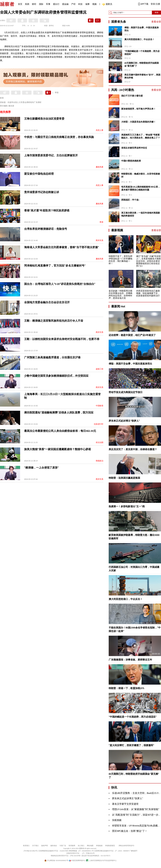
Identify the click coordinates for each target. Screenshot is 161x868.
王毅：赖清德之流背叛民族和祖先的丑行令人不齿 (54, 321)
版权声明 (45, 846)
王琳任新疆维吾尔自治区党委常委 (44, 119)
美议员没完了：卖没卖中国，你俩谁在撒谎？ (133, 449)
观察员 (108, 4)
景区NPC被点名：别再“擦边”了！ (130, 831)
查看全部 (156, 22)
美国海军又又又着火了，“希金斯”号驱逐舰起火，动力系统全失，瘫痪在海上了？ (141, 136)
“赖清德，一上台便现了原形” (41, 468)
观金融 (65, 4)
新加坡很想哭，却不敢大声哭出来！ (138, 109)
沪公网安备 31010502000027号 (56, 860)
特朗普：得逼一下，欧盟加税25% (126, 688)
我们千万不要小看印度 (132, 96)
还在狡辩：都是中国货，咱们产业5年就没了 (132, 335)
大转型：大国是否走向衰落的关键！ (138, 122)
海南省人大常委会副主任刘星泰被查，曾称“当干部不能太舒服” (62, 247)
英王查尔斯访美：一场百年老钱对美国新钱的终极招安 (141, 214)
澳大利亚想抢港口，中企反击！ (139, 39)
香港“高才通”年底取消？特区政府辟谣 (47, 210)
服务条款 (54, 846)
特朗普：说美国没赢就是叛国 (124, 478)
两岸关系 (100, 240)
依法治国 (100, 442)
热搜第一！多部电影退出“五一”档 (127, 506)
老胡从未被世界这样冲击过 (134, 148)
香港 (101, 222)
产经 (73, 4)
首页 (20, 4)
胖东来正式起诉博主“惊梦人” (124, 421)
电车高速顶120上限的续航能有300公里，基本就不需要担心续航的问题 (141, 188)
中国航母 (100, 406)
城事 (87, 4)
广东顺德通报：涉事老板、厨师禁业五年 (130, 660)
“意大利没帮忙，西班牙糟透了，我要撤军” (131, 745)
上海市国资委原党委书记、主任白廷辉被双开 (51, 155)
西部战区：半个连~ (130, 200)
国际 (41, 4)
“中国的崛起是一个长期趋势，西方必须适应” (142, 53)
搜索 (157, 13)
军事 (48, 4)
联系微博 (72, 846)
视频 (94, 4)
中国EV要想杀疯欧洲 (131, 161)
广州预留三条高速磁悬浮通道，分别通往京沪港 (52, 357)
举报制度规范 (110, 846)
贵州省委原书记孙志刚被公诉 (42, 192)
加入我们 (81, 846)
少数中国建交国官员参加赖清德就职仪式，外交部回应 (56, 376)
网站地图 (90, 846)
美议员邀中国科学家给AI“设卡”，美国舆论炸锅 (142, 76)
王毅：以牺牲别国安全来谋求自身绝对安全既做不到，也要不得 (62, 339)
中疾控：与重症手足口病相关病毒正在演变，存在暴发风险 (59, 137)
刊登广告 (63, 846)
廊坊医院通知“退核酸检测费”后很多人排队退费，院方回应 (59, 412)
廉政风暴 (100, 167)
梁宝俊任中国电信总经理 (39, 174)
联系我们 (26, 846)
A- (28, 26)
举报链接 (99, 846)
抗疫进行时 (99, 424)
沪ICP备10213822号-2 (31, 851)
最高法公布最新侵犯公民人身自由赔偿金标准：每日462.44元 (60, 431)
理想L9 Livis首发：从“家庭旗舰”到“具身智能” (136, 809)
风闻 (27, 4)
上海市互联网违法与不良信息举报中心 (101, 860)
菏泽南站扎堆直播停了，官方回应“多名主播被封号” (55, 266)
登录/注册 (155, 4)
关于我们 (35, 846)
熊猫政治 (100, 461)
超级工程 (100, 369)
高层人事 (100, 130)
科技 (80, 4)
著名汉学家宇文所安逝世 (125, 804)
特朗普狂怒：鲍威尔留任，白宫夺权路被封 (141, 175)
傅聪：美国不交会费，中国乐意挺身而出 (142, 29)
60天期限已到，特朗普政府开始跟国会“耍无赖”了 (142, 64)
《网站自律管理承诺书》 (126, 846)
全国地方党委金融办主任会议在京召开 (47, 302)
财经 (34, 4)
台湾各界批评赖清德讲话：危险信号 (46, 229)
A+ (34, 26)
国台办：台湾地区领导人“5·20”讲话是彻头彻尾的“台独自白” (60, 284)
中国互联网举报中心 (77, 860)
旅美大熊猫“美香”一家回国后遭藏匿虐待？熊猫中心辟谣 (57, 449)
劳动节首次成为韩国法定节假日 (126, 392)
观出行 (56, 4)
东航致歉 (117, 820)
